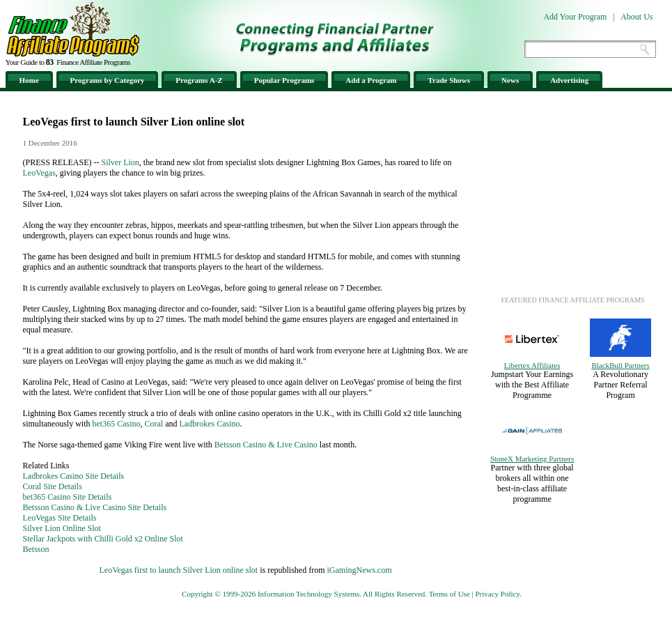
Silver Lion (120, 162)
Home (29, 80)
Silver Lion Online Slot (62, 528)
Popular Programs (284, 80)
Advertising (569, 80)
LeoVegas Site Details (60, 518)
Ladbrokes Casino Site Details (74, 476)
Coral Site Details (53, 486)
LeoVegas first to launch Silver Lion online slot (179, 570)
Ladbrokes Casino (210, 424)
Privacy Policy (497, 594)
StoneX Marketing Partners (532, 459)
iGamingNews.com (359, 570)
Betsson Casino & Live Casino (266, 445)
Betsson (36, 549)
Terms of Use (450, 594)
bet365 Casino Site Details (68, 497)
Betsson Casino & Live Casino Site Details (95, 507)
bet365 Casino (117, 424)
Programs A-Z (199, 80)
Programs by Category (108, 80)
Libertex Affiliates (532, 365)
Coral (154, 424)
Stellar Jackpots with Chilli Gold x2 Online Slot (103, 539)
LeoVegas (39, 173)
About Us (636, 17)
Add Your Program (575, 17)
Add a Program (371, 80)
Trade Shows (449, 80)
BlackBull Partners (620, 365)
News (510, 80)
